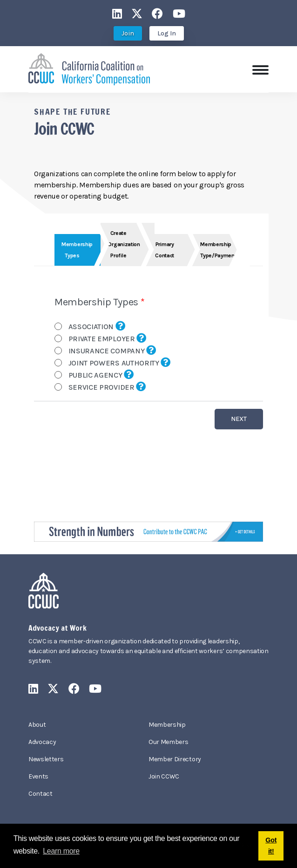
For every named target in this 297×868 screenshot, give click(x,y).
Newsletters (46, 759)
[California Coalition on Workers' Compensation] (89, 68)
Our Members (168, 742)
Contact (40, 794)
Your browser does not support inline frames (148, 360)
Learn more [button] (61, 851)
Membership (167, 725)
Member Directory (175, 759)
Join (128, 33)
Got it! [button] (271, 846)
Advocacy (42, 742)
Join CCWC (164, 776)
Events (38, 776)
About (37, 725)
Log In (167, 33)
